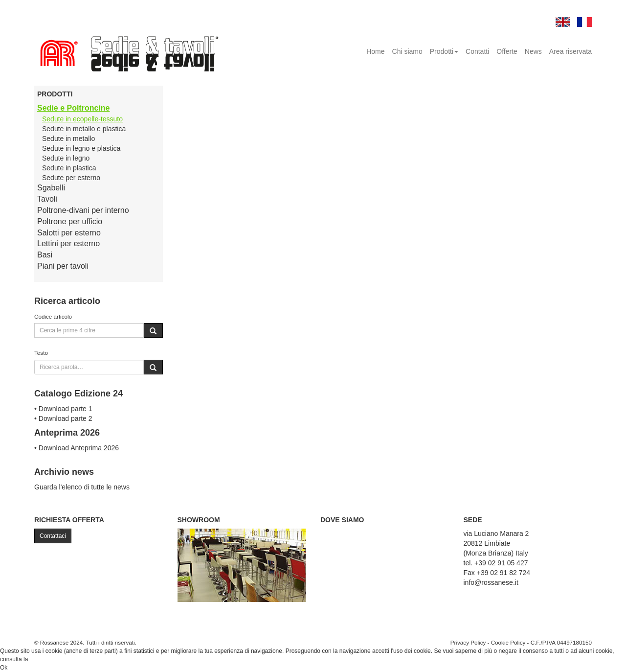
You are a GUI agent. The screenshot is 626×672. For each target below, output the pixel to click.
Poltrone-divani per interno (83, 210)
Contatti (477, 51)
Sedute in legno (66, 158)
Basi (45, 255)
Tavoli (47, 199)
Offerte (507, 51)
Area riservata (570, 51)
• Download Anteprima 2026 (77, 448)
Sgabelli (51, 188)
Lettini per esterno (68, 243)
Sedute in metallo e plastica (84, 129)
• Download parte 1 (63, 409)
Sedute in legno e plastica (81, 148)
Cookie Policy (508, 642)
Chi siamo (407, 51)
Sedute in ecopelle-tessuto (82, 119)
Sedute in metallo (68, 139)
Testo (41, 353)
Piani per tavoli (63, 266)
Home (375, 51)
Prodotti (444, 51)
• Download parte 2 (63, 418)
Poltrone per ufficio (70, 221)
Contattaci (53, 536)
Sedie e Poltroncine (73, 108)
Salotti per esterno (69, 233)
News (533, 51)
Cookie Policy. (48, 659)
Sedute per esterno (71, 178)
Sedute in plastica (69, 168)
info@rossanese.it (491, 582)
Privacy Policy (468, 642)
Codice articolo (53, 316)
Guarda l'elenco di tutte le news (82, 487)
